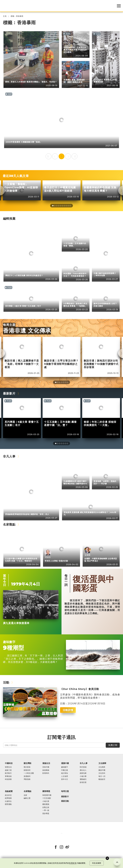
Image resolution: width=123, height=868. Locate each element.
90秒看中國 (47, 795)
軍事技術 (8, 776)
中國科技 (9, 763)
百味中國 (46, 767)
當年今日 (5, 580)
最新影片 (9, 393)
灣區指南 (27, 779)
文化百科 (102, 773)
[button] (53, 206)
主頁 (5, 16)
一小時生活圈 (29, 773)
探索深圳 (27, 770)
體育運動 (8, 804)
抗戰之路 (46, 807)
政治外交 (8, 795)
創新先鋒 (83, 773)
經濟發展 (8, 798)
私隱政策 (73, 863)
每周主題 (9, 325)
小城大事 (83, 776)
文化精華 (102, 763)
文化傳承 (102, 767)
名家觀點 (9, 524)
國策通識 (46, 804)
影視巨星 (83, 782)
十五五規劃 (47, 798)
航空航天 (8, 773)
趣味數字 (9, 642)
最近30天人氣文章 (16, 176)
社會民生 (8, 801)
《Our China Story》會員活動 (79, 689)
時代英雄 (83, 767)
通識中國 (65, 763)
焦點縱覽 (9, 791)
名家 (25, 795)
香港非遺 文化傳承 (27, 331)
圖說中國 (102, 770)
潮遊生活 (46, 763)
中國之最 (65, 770)
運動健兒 (83, 779)
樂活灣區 (28, 763)
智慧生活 (8, 767)
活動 (6, 682)
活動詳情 (68, 710)
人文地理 (65, 776)
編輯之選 (27, 798)
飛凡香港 (27, 767)
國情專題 (46, 791)
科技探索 (8, 779)
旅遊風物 (46, 770)
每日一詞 (66, 580)
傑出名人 (83, 770)
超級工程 (8, 770)
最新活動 (65, 801)
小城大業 (46, 801)
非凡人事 (9, 456)
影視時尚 (46, 773)
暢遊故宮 (102, 779)
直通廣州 (27, 776)
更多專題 (46, 814)
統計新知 (65, 773)
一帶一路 (46, 810)
